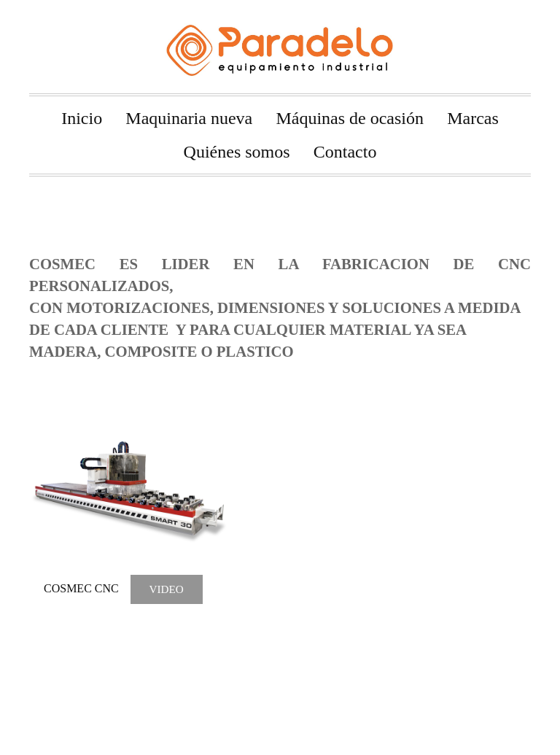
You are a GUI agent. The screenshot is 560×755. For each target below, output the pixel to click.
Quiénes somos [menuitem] (237, 152)
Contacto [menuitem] (345, 152)
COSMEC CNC (81, 589)
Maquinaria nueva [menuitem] (189, 118)
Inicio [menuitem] (82, 118)
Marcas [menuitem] (473, 118)
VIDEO (166, 589)
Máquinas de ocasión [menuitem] (350, 118)
